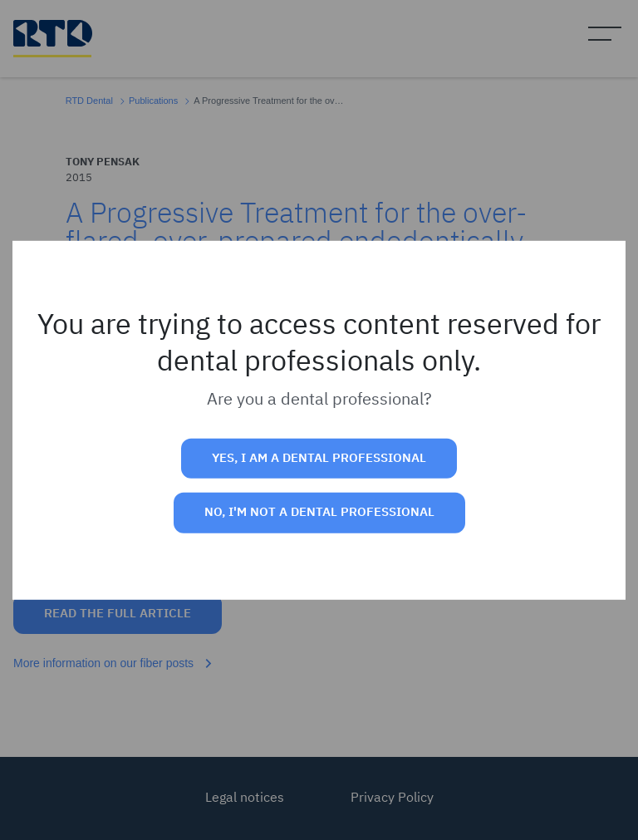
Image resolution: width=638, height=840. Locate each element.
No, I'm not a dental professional (319, 512)
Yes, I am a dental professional (319, 458)
